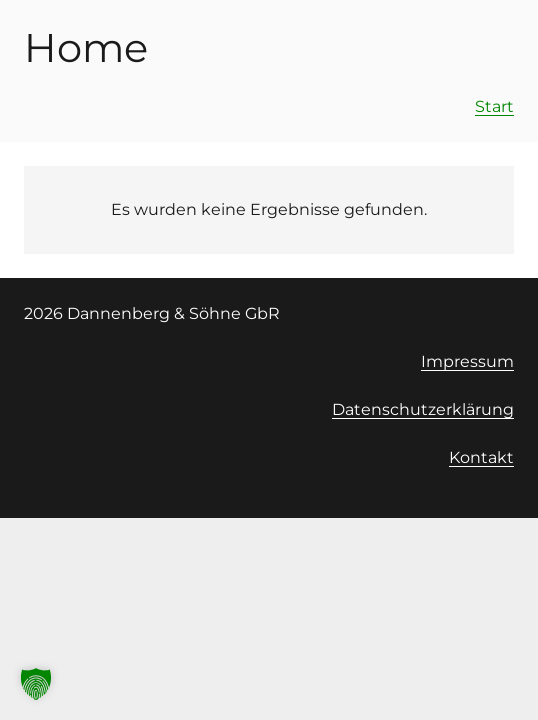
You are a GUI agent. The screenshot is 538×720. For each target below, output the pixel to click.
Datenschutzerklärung (423, 409)
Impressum (467, 361)
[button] (36, 684)
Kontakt (481, 457)
